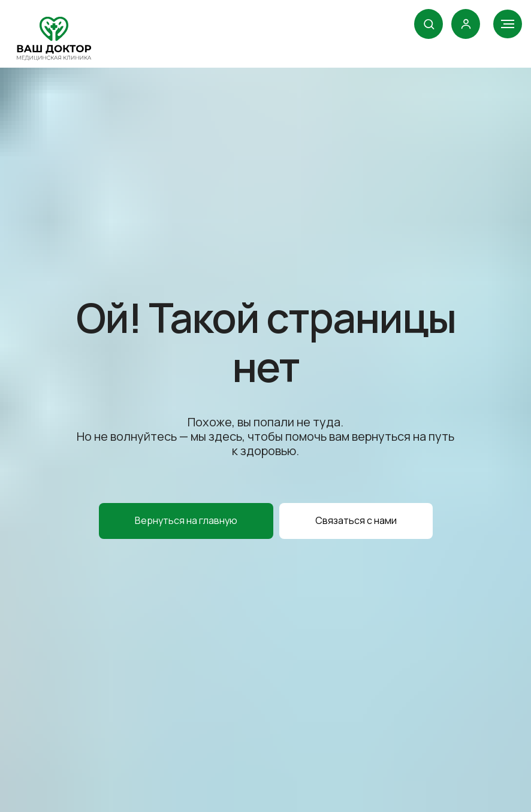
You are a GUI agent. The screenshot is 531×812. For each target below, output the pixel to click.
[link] (466, 24)
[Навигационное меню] (508, 24)
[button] (429, 24)
